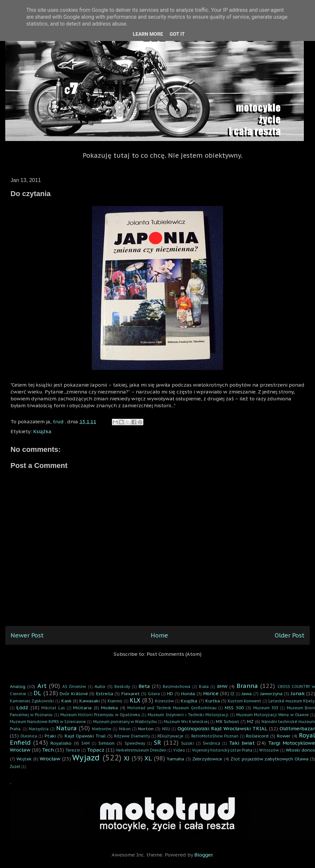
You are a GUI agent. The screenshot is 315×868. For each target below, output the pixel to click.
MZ (250, 721)
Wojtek (24, 759)
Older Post (290, 635)
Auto (100, 686)
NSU (166, 729)
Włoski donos (300, 750)
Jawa (247, 694)
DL (37, 693)
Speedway (135, 743)
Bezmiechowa (177, 686)
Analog (18, 686)
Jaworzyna (271, 694)
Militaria (82, 708)
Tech (48, 750)
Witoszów (269, 750)
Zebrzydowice (207, 759)
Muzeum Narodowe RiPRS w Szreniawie (48, 722)
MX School (227, 721)
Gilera (154, 694)
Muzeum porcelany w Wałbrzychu (125, 722)
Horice (211, 693)
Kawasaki (90, 701)
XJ (127, 758)
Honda (188, 694)
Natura (66, 728)
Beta (144, 686)
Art (42, 686)
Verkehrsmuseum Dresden (141, 750)
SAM (85, 743)
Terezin (73, 750)
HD (170, 694)
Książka (42, 431)
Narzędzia (39, 729)
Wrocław (50, 759)
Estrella (105, 694)
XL (148, 758)
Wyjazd (86, 758)
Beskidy (122, 686)
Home (159, 635)
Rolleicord (257, 736)
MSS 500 (234, 708)
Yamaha (175, 759)
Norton (146, 729)
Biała (204, 686)
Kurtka (213, 701)
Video (179, 750)
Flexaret (131, 694)
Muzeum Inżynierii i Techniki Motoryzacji (188, 715)
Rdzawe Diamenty (132, 736)
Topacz (96, 750)
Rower (284, 736)
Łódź (22, 707)
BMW (222, 686)
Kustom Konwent (244, 701)
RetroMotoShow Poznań (215, 736)
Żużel (15, 767)
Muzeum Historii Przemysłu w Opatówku (100, 715)
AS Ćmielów (74, 686)
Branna (247, 686)
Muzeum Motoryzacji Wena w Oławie (273, 715)
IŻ (232, 694)
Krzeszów (164, 701)
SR (157, 743)
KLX (135, 700)
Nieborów (102, 729)
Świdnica (211, 743)
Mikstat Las (53, 708)
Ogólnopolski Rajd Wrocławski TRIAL (222, 728)
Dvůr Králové (74, 694)
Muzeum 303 (266, 708)
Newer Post (27, 635)
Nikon (125, 729)
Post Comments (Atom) (174, 654)
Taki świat (242, 743)
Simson (106, 743)
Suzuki (188, 743)
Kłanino (115, 701)
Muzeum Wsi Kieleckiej (186, 722)
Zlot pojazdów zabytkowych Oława (269, 759)
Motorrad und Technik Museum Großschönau (172, 708)
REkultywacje (170, 736)
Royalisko (61, 743)
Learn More (148, 34)
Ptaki (50, 736)
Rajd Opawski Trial (85, 736)
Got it (177, 34)
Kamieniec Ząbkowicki (32, 701)
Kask (66, 701)
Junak (298, 693)
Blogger (203, 855)
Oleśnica (29, 736)
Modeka (109, 708)
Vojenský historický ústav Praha (222, 750)
